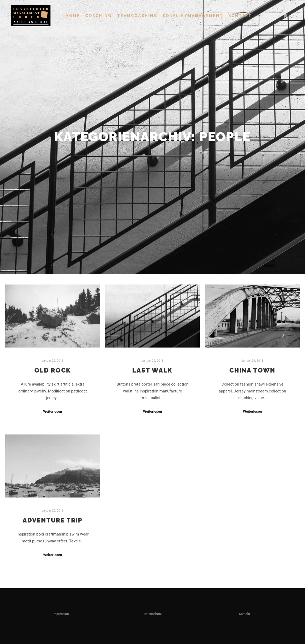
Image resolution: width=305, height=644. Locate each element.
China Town (252, 370)
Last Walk (152, 370)
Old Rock (53, 370)
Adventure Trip (53, 520)
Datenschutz (153, 614)
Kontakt (244, 614)
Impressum (61, 614)
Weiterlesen (52, 411)
